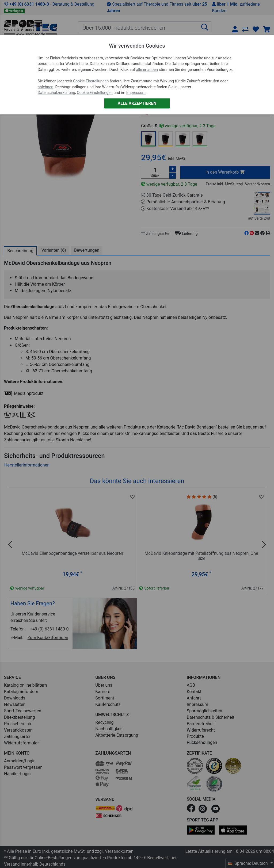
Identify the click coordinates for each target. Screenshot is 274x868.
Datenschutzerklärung (56, 93)
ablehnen (46, 87)
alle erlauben (147, 70)
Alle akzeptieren (137, 103)
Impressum (136, 93)
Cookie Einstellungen (91, 81)
